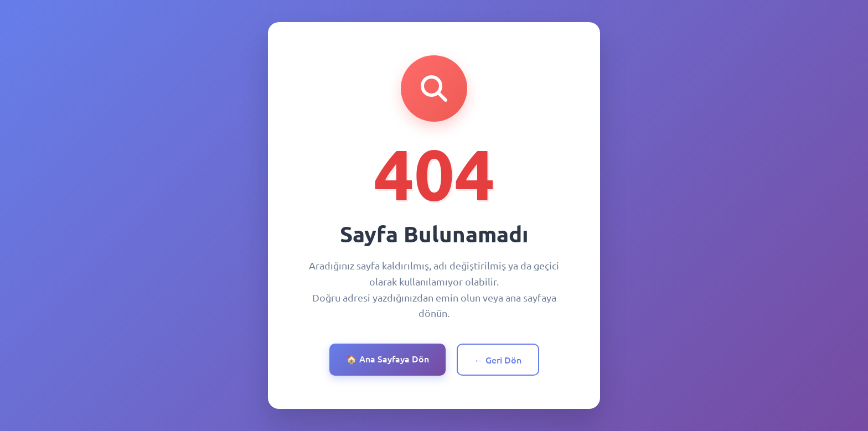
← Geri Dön (498, 360)
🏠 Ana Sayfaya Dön (387, 359)
